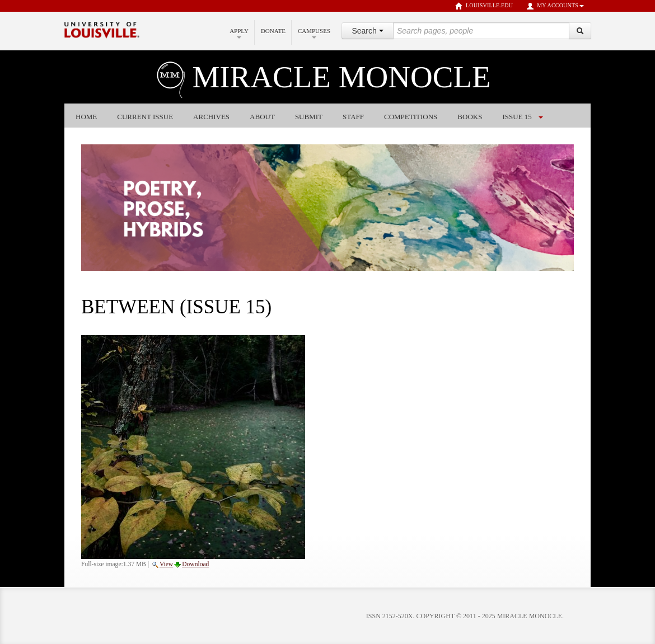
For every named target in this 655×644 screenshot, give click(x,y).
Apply (239, 33)
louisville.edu (484, 6)
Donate (273, 31)
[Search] (580, 31)
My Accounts (555, 6)
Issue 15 (517, 117)
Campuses (314, 33)
